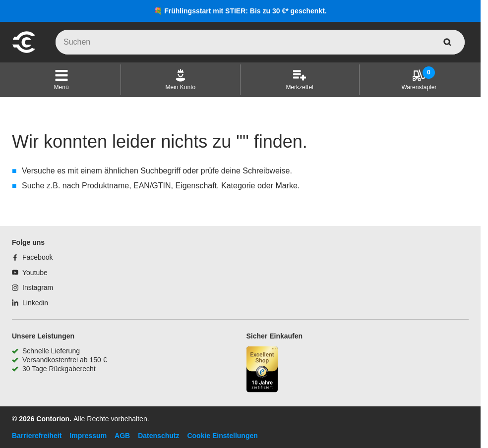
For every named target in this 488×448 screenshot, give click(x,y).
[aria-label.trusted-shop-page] (262, 370)
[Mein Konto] (181, 80)
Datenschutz (158, 436)
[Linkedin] (30, 303)
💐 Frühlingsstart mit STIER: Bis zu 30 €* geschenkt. (240, 11)
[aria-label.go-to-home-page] (24, 52)
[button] (61, 80)
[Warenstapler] (419, 80)
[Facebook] (32, 257)
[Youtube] (30, 273)
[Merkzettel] (299, 80)
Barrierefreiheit (37, 436)
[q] (260, 42)
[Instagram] (32, 287)
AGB (122, 436)
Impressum (88, 436)
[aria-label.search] (447, 42)
